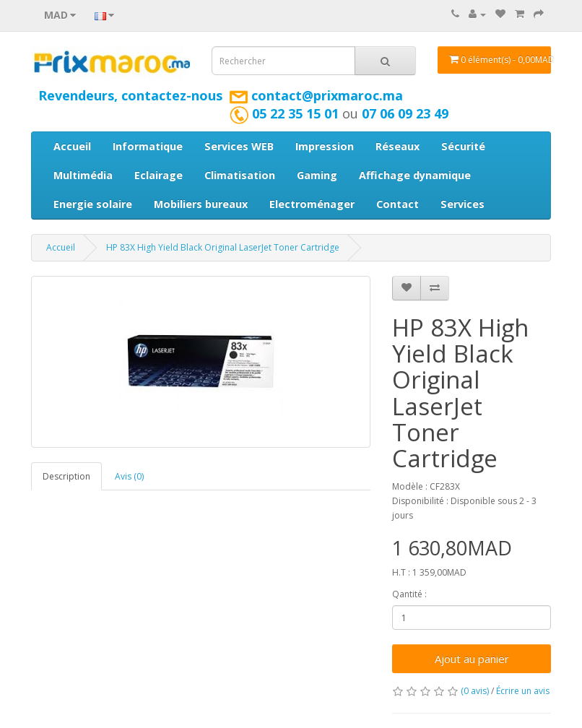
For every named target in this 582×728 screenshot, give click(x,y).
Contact (398, 204)
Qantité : (409, 594)
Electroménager (312, 204)
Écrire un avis (523, 691)
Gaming (317, 175)
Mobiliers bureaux (201, 204)
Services (462, 204)
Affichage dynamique (415, 175)
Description (66, 476)
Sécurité (463, 146)
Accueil (72, 146)
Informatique (148, 146)
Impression (325, 146)
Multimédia (83, 175)
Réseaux (398, 146)
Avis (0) (129, 476)
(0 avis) (475, 691)
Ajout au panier (472, 659)
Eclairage (158, 175)
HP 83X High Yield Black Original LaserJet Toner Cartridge (223, 247)
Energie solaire (93, 204)
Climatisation (240, 175)
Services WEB (239, 146)
